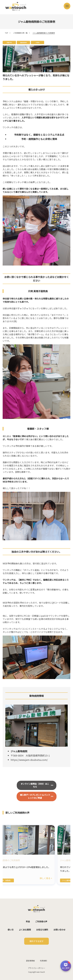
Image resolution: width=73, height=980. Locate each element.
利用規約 (43, 961)
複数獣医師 (23, 42)
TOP (7, 33)
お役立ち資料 (42, 930)
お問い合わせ (59, 930)
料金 (28, 921)
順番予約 (9, 42)
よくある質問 (25, 930)
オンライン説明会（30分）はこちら (35, 785)
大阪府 (37, 42)
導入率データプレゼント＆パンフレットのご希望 (35, 796)
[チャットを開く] (66, 966)
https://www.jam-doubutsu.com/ (29, 760)
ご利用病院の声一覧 (20, 33)
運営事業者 (30, 961)
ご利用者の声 (41, 921)
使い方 (11, 930)
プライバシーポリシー (37, 968)
